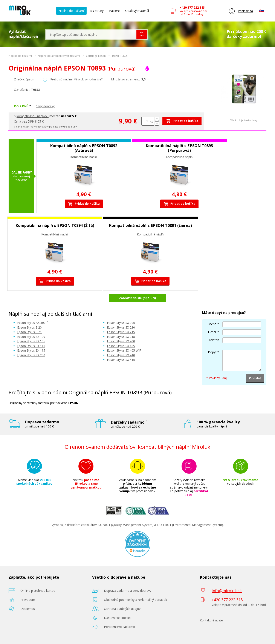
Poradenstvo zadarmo (120, 627)
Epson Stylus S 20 (29, 327)
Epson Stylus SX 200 (31, 355)
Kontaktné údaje (211, 620)
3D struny (97, 11)
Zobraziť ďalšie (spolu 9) (137, 298)
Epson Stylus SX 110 (31, 346)
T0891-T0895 (120, 56)
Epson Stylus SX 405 (121, 346)
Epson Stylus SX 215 (121, 332)
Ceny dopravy (45, 106)
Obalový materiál (137, 11)
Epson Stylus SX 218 (121, 337)
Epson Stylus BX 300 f (32, 323)
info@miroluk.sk (227, 591)
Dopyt (212, 352)
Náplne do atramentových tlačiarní (59, 56)
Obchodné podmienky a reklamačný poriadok (135, 600)
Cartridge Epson (96, 56)
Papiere (114, 11)
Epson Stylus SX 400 (121, 341)
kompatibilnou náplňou (33, 116)
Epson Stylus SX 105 (31, 341)
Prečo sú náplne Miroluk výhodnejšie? (76, 79)
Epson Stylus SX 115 (31, 350)
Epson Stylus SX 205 (121, 323)
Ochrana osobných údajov (122, 609)
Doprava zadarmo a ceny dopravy (128, 591)
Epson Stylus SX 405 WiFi (124, 350)
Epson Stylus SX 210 (121, 327)
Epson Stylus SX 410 (121, 355)
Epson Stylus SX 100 (31, 337)
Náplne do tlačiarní (71, 11)
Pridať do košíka (182, 121)
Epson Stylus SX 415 (121, 360)
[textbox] (91, 34)
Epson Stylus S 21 (29, 332)
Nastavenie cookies (118, 618)
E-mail (212, 332)
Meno (212, 324)
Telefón (214, 340)
